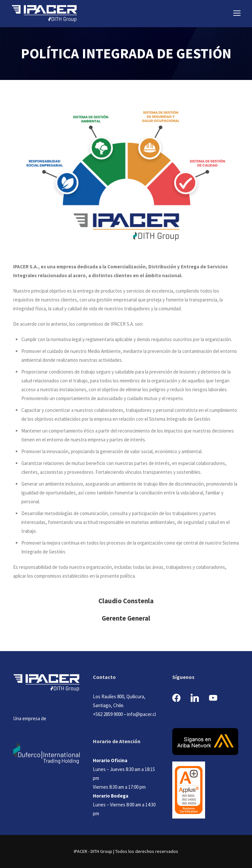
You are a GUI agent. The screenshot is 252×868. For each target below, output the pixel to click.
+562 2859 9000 (108, 714)
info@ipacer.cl (141, 714)
